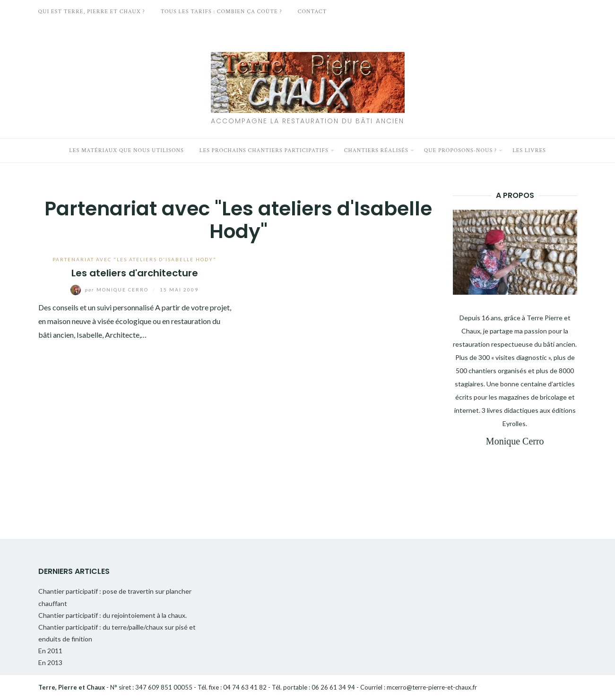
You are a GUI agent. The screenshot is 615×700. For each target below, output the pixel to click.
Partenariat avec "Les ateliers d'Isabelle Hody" (134, 259)
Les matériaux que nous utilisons (126, 150)
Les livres (529, 150)
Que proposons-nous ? (461, 150)
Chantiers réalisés (376, 150)
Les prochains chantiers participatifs (264, 150)
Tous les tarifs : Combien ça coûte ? (221, 12)
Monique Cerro (110, 290)
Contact (312, 12)
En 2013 (50, 662)
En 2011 (50, 651)
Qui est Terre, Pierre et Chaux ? (92, 12)
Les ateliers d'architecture (135, 273)
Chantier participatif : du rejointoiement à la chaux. (113, 615)
